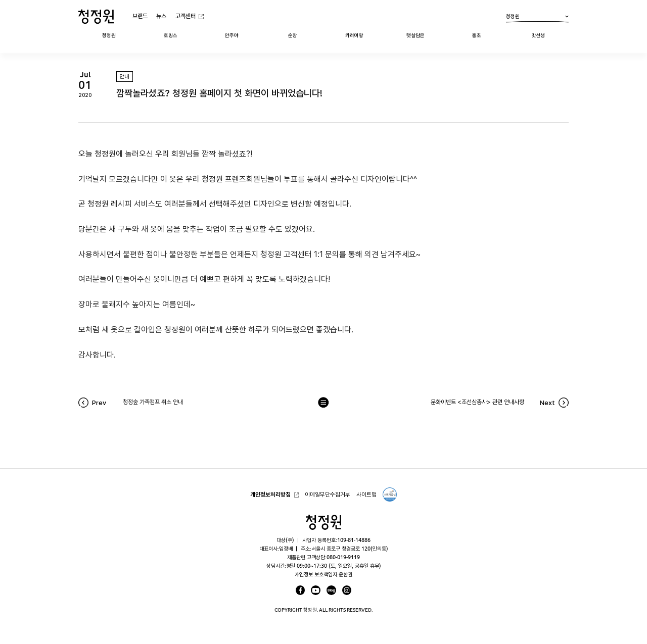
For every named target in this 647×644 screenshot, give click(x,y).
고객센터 (186, 16)
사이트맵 (366, 494)
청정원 (537, 18)
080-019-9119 (343, 557)
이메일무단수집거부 (328, 494)
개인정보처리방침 (270, 494)
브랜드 (140, 16)
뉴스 (161, 16)
